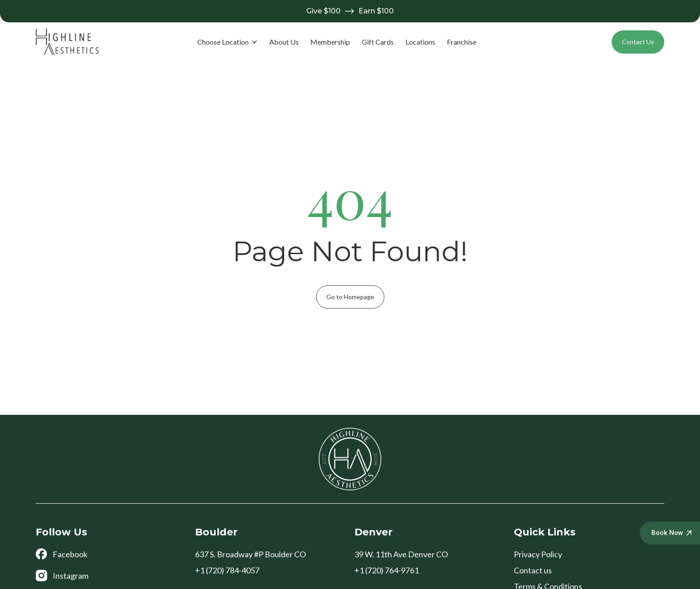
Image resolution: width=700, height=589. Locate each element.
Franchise (462, 42)
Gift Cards (378, 42)
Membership (330, 42)
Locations (420, 42)
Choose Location (227, 42)
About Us (284, 42)
